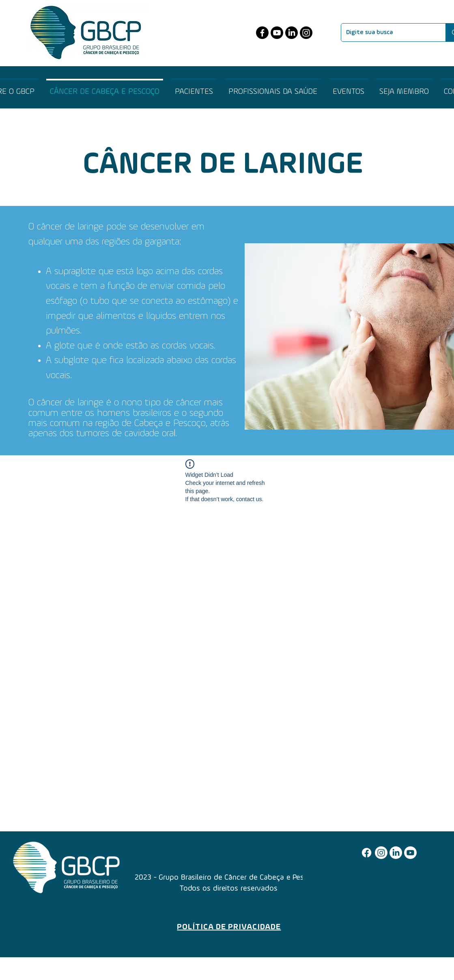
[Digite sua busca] (387, 32)
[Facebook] (262, 33)
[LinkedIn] (292, 33)
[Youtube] (277, 33)
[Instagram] (306, 33)
